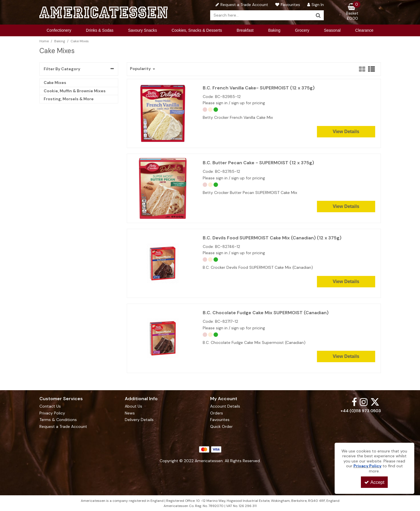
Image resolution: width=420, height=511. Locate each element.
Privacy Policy (52, 413)
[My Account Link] (315, 5)
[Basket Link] (352, 12)
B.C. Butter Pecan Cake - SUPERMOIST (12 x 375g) (258, 163)
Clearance (364, 30)
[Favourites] (287, 5)
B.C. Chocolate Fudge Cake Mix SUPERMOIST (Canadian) (266, 313)
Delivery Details (139, 420)
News (130, 413)
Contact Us (50, 406)
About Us (133, 406)
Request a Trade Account (63, 427)
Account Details (225, 406)
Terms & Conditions (58, 420)
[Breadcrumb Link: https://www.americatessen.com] (44, 41)
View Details (346, 132)
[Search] (262, 15)
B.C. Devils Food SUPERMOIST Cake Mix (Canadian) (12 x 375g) (272, 238)
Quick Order (221, 427)
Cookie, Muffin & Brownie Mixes (75, 91)
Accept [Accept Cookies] (374, 482)
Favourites (220, 420)
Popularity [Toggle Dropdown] (141, 69)
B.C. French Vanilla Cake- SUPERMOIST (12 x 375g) (259, 88)
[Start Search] (318, 15)
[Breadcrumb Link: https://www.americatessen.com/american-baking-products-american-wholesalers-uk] (60, 41)
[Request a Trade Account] (241, 5)
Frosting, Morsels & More (69, 99)
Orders (217, 413)
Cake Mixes (55, 83)
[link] (354, 402)
